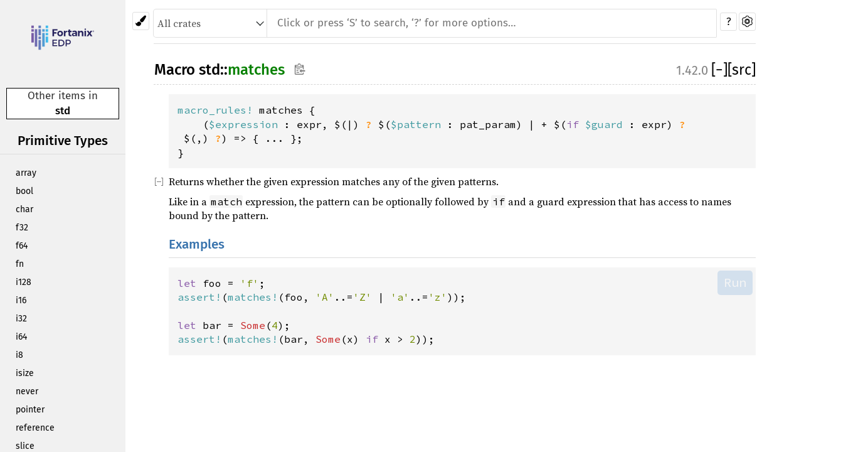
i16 (21, 300)
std (63, 111)
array (26, 173)
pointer (30, 410)
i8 (19, 355)
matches (256, 70)
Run (735, 282)
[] (719, 70)
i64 (21, 337)
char (24, 209)
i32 (21, 319)
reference (35, 428)
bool (24, 191)
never (27, 391)
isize (25, 373)
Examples (197, 245)
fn (20, 264)
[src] (742, 70)
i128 (24, 282)
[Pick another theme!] (141, 21)
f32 (22, 228)
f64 (22, 246)
